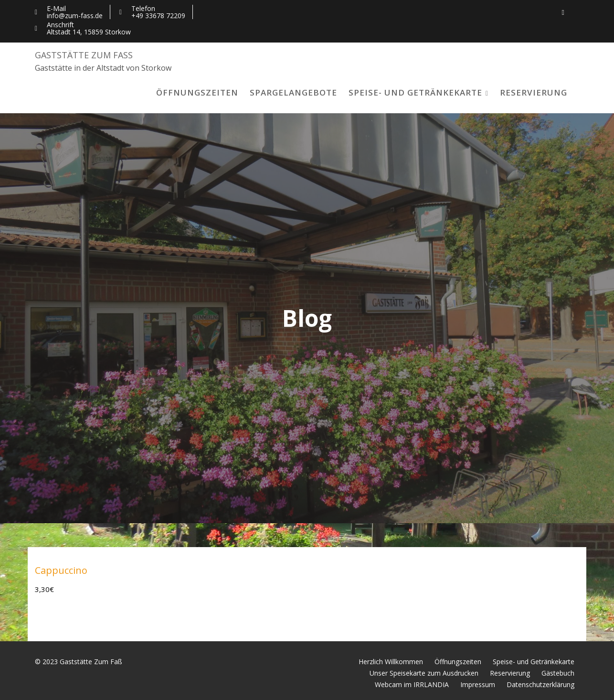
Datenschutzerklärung (540, 684)
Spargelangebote (293, 92)
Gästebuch (558, 673)
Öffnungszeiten (197, 92)
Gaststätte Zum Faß (84, 55)
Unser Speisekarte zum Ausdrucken (424, 673)
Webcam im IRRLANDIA (412, 684)
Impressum (478, 684)
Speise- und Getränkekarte (415, 92)
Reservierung (534, 92)
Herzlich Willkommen (391, 662)
